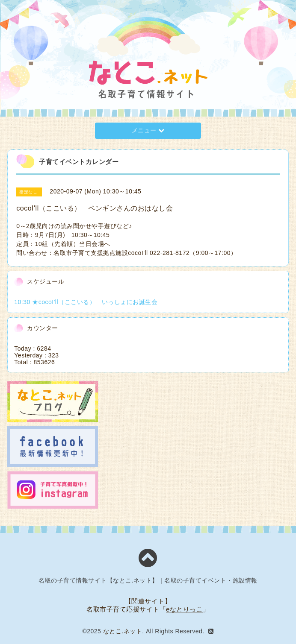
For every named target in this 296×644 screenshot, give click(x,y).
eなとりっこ (184, 609)
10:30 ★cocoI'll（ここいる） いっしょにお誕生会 (86, 302)
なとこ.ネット (123, 631)
